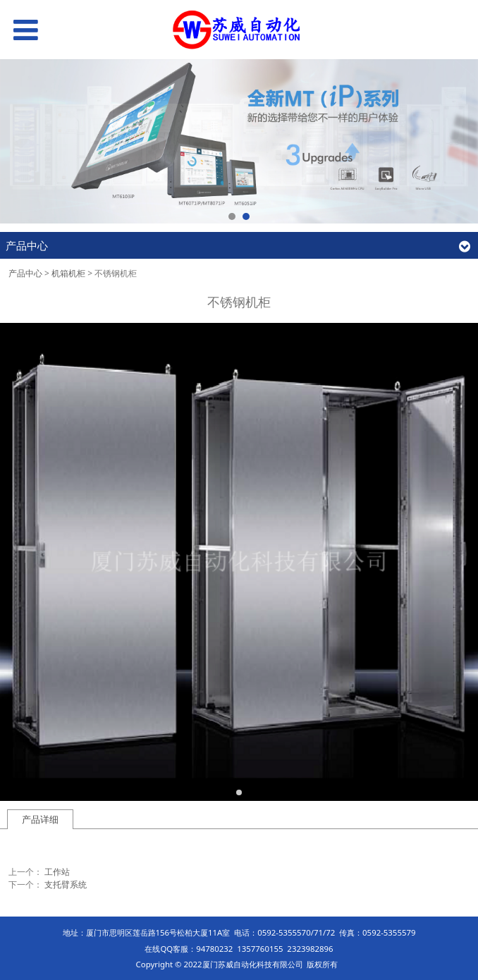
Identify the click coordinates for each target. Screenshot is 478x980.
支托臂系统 (66, 884)
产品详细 (40, 819)
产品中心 (25, 273)
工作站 (57, 872)
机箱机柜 (68, 273)
